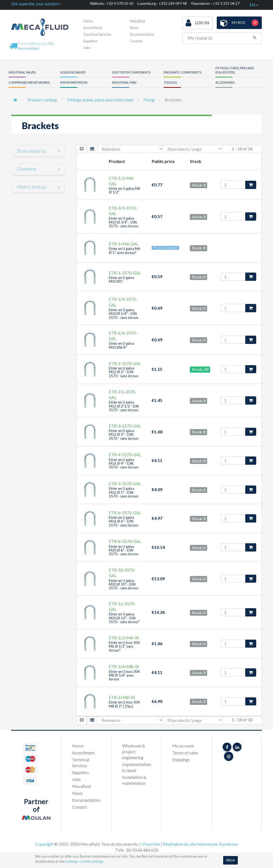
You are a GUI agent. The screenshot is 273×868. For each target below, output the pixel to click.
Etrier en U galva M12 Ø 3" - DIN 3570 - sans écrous (124, 435)
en (254, 5)
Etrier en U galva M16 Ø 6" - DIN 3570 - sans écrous (124, 521)
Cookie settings (91, 861)
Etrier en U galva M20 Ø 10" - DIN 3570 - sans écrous (124, 584)
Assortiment (93, 28)
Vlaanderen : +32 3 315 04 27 (215, 3)
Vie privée (151, 844)
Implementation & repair (136, 767)
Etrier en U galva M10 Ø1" (121, 279)
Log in (197, 23)
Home (88, 21)
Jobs (87, 48)
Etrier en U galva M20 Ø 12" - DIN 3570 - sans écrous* (124, 618)
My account (183, 746)
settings (71, 861)
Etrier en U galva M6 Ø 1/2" (125, 190)
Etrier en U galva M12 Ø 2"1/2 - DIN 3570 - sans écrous (124, 406)
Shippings (181, 760)
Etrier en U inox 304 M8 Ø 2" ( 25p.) (124, 704)
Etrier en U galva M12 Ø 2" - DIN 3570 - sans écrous (124, 372)
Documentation (142, 34)
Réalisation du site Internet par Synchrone (200, 844)
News (134, 28)
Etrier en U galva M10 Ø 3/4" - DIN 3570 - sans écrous (124, 222)
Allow (230, 860)
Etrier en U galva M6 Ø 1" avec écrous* (125, 250)
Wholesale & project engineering (134, 752)
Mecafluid (137, 21)
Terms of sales (185, 753)
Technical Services (97, 34)
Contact (136, 41)
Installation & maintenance (134, 780)
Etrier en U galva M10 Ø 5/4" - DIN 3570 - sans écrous (124, 314)
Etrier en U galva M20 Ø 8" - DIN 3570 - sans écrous (124, 550)
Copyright (44, 844)
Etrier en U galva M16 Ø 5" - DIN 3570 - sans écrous (124, 492)
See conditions (29, 48)
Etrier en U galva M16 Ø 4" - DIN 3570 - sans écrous (124, 464)
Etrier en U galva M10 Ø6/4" (121, 345)
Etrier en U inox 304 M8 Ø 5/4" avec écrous (124, 675)
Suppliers (90, 41)
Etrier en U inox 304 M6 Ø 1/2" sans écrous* (124, 646)
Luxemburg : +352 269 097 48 (162, 3)
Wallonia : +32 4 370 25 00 (112, 3)
